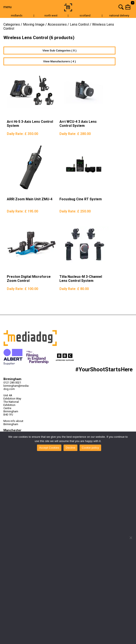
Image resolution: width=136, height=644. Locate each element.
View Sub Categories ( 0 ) (60, 50)
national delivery (119, 15)
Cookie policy (90, 448)
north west (51, 15)
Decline (70, 448)
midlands (17, 15)
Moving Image (34, 24)
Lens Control (79, 24)
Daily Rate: (22, 134)
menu (7, 7)
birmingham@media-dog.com (14, 387)
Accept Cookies (49, 448)
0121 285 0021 (12, 383)
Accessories (57, 24)
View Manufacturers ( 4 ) (59, 61)
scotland (85, 15)
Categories (12, 24)
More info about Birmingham (13, 423)
